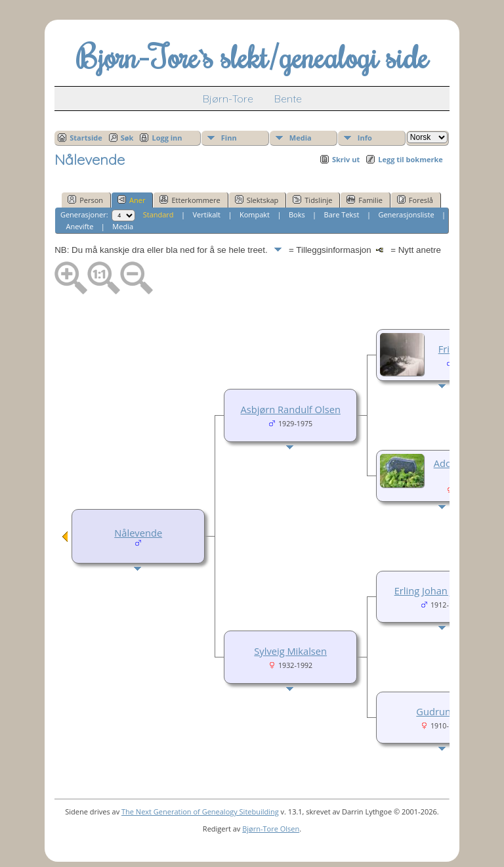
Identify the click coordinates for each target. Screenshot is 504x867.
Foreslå (415, 200)
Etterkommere (190, 200)
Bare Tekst (342, 214)
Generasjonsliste (406, 214)
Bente (288, 99)
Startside (86, 138)
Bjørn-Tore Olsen (271, 829)
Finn (229, 138)
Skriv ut (346, 159)
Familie (364, 200)
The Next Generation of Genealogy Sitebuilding (200, 811)
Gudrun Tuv (443, 711)
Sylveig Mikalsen (290, 651)
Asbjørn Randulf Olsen (291, 409)
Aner (131, 200)
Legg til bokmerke (410, 159)
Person (85, 200)
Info (365, 138)
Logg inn (167, 138)
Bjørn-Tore (228, 99)
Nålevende (138, 533)
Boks (297, 214)
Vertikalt (207, 214)
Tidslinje (312, 200)
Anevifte (79, 226)
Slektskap (257, 200)
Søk (127, 138)
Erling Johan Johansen (443, 590)
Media (301, 138)
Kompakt (255, 214)
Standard (158, 214)
